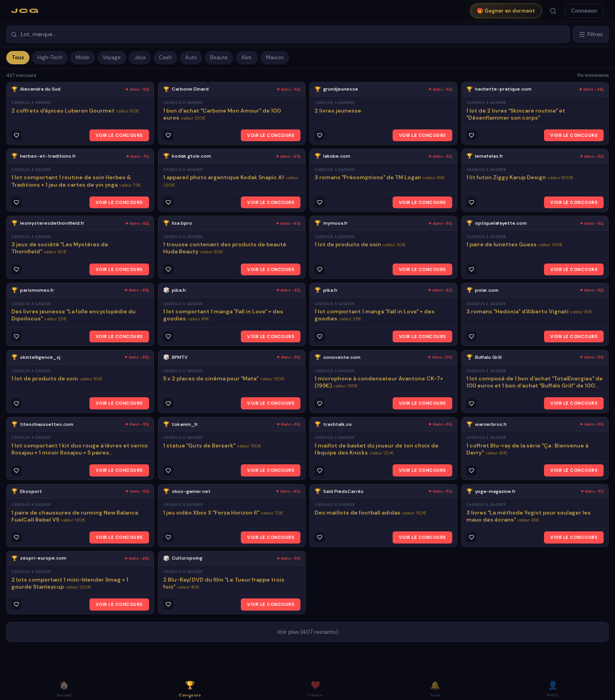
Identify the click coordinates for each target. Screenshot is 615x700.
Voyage (112, 57)
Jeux (140, 57)
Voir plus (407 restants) (307, 632)
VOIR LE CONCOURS (119, 135)
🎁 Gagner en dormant (506, 11)
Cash (165, 57)
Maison (275, 57)
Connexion (584, 11)
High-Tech (50, 57)
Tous (18, 57)
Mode (83, 57)
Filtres (591, 34)
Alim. (247, 57)
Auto (191, 57)
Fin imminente (593, 75)
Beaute (219, 57)
